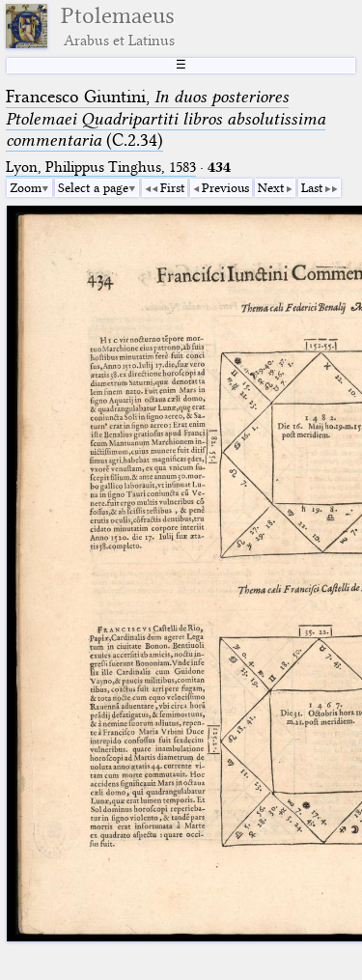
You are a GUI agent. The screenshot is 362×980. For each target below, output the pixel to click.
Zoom (26, 187)
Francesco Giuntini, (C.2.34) (166, 118)
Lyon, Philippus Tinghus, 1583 (101, 167)
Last (312, 187)
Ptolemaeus (118, 26)
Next (271, 187)
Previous (225, 187)
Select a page (93, 187)
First (172, 187)
